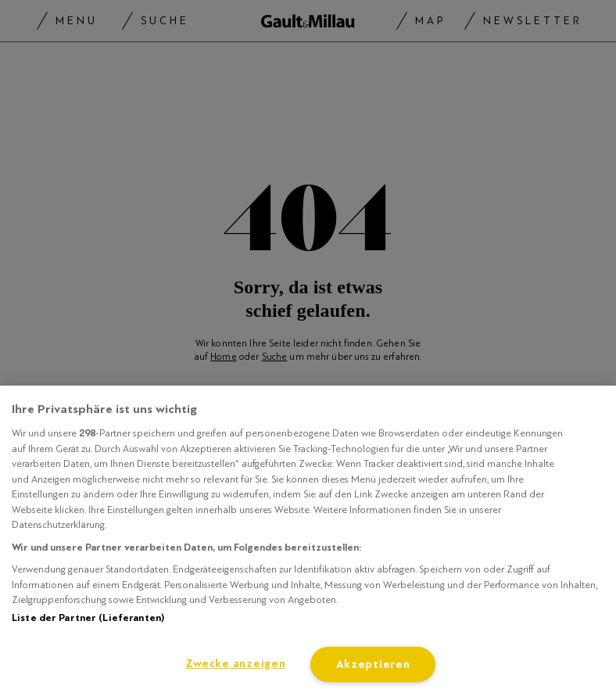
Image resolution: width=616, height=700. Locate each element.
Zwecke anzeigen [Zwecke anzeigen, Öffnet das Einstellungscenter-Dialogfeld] (236, 664)
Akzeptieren (373, 664)
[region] (308, 543)
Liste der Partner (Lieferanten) (88, 618)
